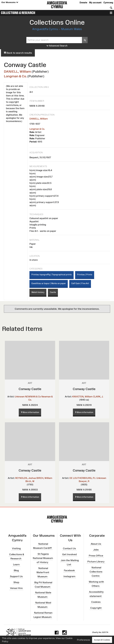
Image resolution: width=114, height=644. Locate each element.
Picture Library (96, 562)
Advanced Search (57, 46)
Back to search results (18, 53)
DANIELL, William (17, 71)
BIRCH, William (44, 478)
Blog (16, 570)
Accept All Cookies (102, 640)
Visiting (16, 548)
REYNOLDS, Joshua (25, 478)
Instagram (69, 576)
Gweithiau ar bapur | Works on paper (49, 283)
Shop (16, 582)
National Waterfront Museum (43, 572)
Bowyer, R (84, 481)
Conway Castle (30, 389)
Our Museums (10, 2)
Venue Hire (16, 588)
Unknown (20, 397)
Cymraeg (108, 2)
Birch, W (30, 481)
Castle (53, 292)
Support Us (16, 576)
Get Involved (69, 554)
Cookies (96, 602)
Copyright (96, 608)
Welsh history (38, 292)
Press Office (96, 556)
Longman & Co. (15, 76)
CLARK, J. (98, 397)
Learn (16, 564)
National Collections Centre (96, 572)
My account (95, 2)
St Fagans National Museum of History (43, 558)
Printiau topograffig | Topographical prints (52, 274)
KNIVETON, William (82, 397)
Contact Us (69, 548)
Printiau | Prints (85, 274)
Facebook (69, 570)
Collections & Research (18, 13)
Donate (83, 2)
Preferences (84, 640)
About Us (96, 544)
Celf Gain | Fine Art (80, 283)
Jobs (96, 550)
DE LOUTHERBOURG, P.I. (83, 478)
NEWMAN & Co (33, 397)
